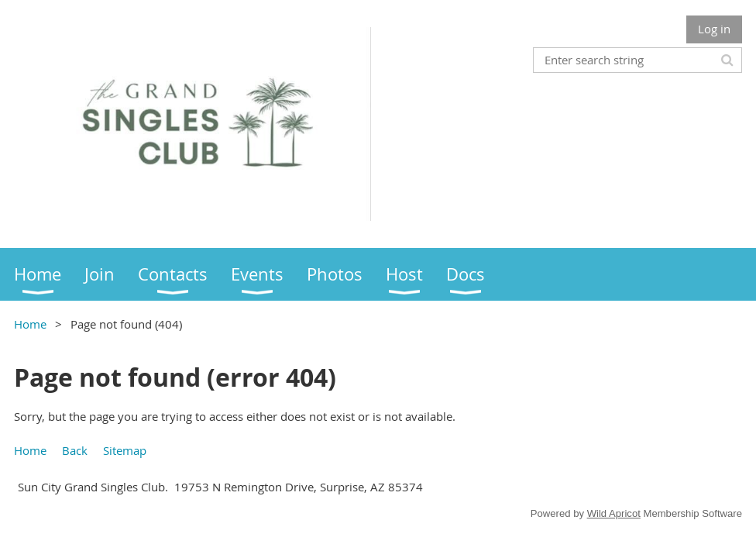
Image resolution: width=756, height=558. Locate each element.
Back (75, 450)
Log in (714, 29)
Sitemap (125, 450)
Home (30, 324)
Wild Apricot (614, 513)
